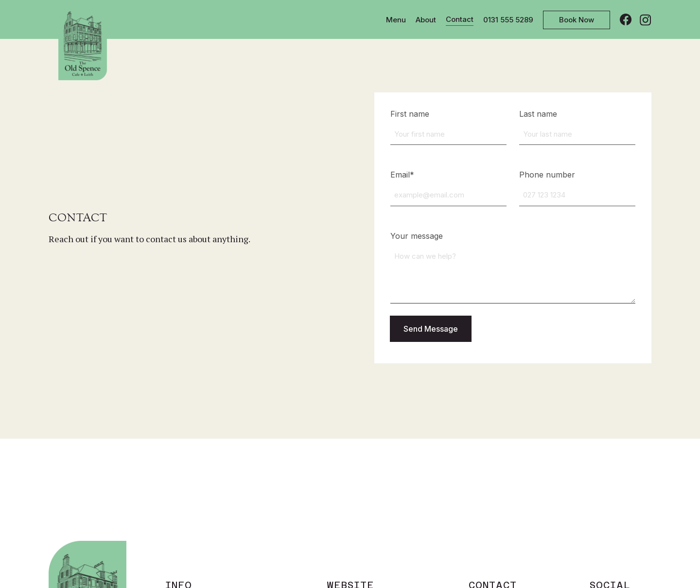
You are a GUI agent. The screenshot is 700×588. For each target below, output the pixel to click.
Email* (402, 175)
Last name (538, 114)
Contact (460, 19)
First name (410, 114)
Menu (396, 20)
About (426, 20)
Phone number (547, 175)
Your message (417, 236)
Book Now (577, 20)
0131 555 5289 (508, 20)
